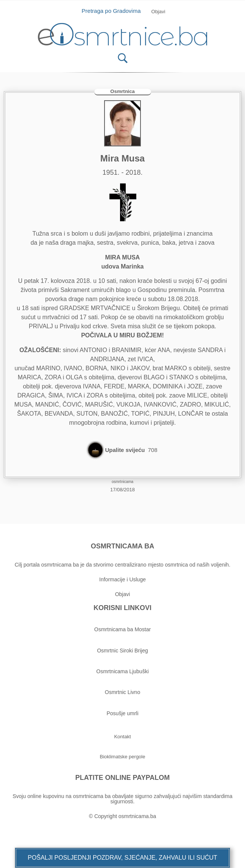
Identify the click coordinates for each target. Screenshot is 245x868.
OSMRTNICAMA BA (122, 546)
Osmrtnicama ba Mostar (122, 629)
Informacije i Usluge (122, 579)
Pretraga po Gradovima (114, 11)
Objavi (123, 594)
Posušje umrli (122, 713)
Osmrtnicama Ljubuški (122, 671)
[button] (122, 858)
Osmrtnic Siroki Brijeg (122, 651)
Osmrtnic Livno (122, 692)
